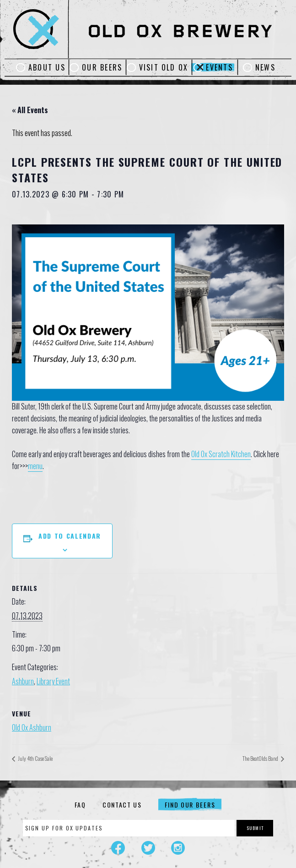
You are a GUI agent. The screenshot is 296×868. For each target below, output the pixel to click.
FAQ (80, 805)
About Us (47, 67)
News (265, 67)
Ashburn (23, 681)
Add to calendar (70, 536)
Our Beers (102, 67)
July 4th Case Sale (35, 758)
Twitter (148, 848)
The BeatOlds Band (261, 758)
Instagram (178, 848)
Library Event (53, 681)
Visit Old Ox (164, 67)
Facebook (118, 848)
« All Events (30, 110)
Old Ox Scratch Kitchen (221, 454)
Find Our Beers (190, 805)
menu (35, 466)
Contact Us (122, 805)
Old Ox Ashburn (32, 727)
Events (219, 67)
